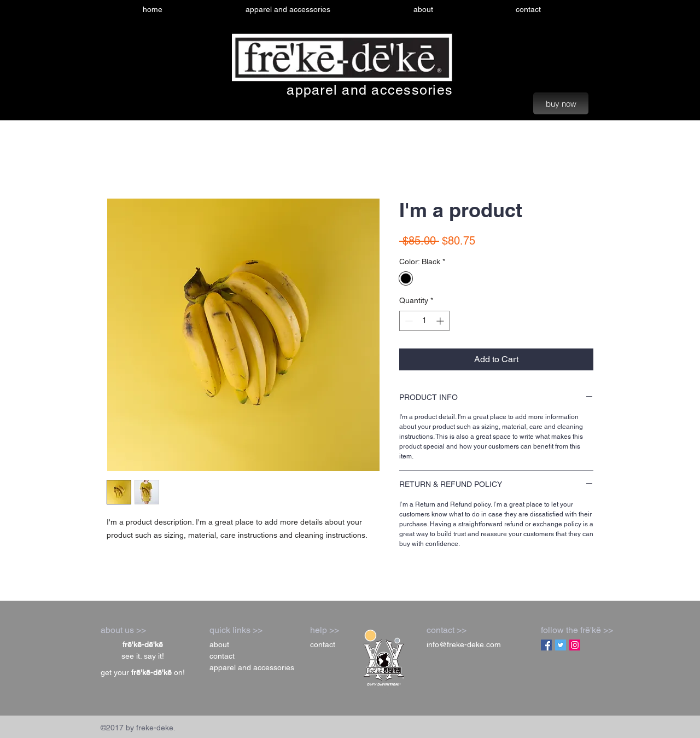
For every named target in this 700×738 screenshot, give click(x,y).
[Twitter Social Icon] (561, 645)
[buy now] (561, 103)
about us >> (123, 630)
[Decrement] (408, 321)
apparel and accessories (370, 90)
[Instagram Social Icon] (575, 645)
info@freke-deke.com (464, 644)
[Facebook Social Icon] (546, 645)
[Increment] (441, 321)
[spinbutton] (424, 321)
